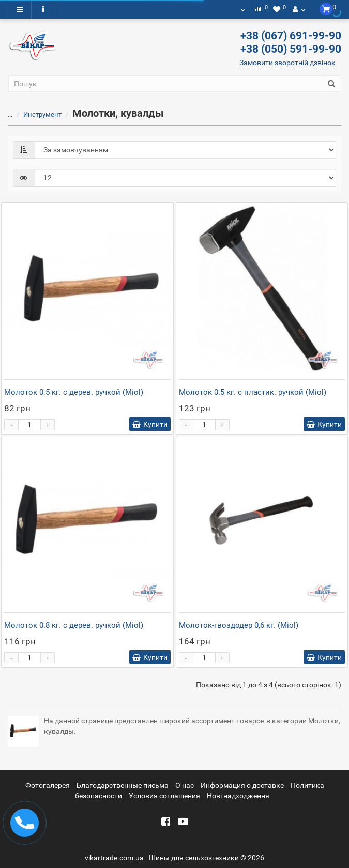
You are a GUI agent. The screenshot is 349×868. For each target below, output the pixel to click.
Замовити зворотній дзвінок (287, 63)
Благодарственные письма (123, 785)
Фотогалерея (48, 785)
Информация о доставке (242, 785)
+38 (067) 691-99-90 (291, 36)
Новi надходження (238, 796)
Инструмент (36, 114)
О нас (185, 785)
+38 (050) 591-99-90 (291, 49)
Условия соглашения (164, 796)
